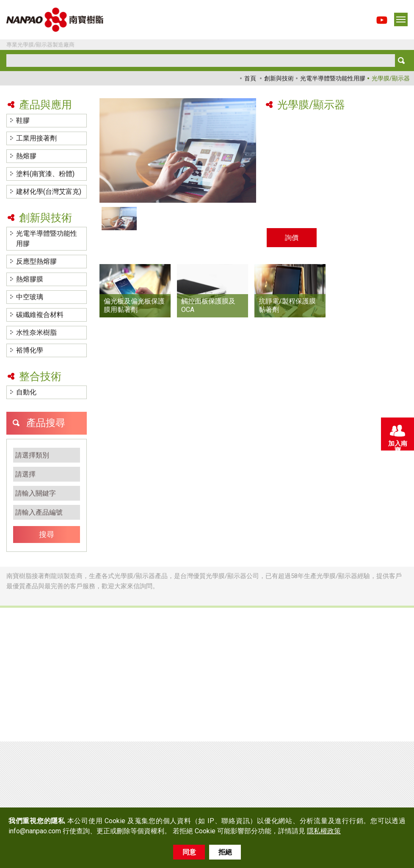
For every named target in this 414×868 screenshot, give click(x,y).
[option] (178, 150)
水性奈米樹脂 (36, 332)
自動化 (26, 392)
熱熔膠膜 (30, 279)
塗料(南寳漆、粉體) (45, 174)
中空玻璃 (30, 297)
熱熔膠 (26, 156)
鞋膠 (23, 120)
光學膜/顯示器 (391, 78)
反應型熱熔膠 (36, 261)
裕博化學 (30, 350)
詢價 (292, 238)
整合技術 (40, 376)
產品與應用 (46, 105)
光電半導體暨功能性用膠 (333, 78)
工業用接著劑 (36, 138)
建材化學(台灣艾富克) (49, 192)
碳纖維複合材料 (40, 315)
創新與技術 (279, 78)
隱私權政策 (324, 831)
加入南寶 (397, 436)
